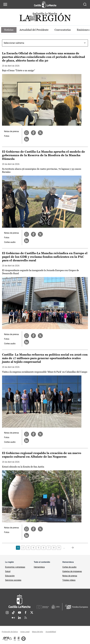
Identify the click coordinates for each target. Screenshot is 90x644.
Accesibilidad (51, 632)
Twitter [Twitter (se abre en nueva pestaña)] (32, 613)
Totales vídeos (69, 580)
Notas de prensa (11, 131)
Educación (10, 576)
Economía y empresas (15, 567)
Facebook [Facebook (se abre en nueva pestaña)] (26, 613)
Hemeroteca (39, 567)
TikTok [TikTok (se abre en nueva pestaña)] (13, 613)
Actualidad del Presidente (34, 30)
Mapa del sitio (38, 632)
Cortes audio (10, 242)
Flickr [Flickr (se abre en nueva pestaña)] (13, 618)
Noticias (9, 30)
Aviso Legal (25, 632)
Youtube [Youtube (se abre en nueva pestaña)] (19, 613)
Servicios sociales (13, 580)
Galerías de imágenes (72, 571)
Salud (8, 571)
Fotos (7, 136)
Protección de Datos (10, 632)
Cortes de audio (69, 567)
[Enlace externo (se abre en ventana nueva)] (19, 639)
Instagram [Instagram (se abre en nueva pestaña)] (7, 613)
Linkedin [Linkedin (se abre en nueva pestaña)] (19, 618)
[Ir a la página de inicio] (45, 4)
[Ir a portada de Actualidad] (45, 18)
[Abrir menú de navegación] (5, 4)
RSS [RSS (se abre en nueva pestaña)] (26, 618)
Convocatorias (63, 30)
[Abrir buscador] (85, 4)
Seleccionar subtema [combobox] (14, 43)
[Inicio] (19, 601)
